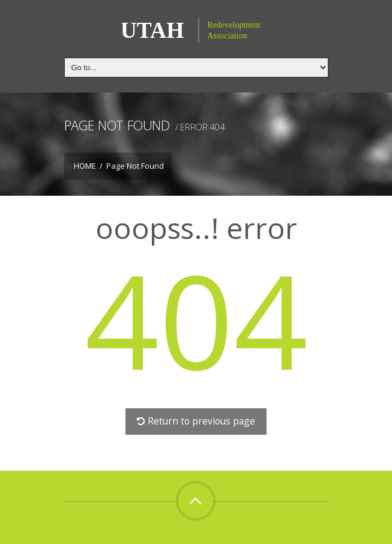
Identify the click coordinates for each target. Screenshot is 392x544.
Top (196, 501)
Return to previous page (196, 421)
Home (85, 166)
